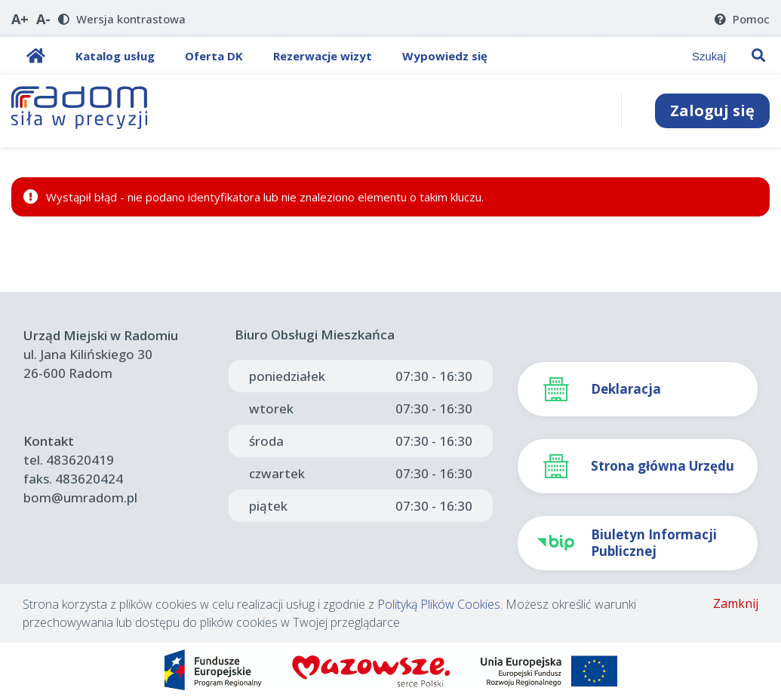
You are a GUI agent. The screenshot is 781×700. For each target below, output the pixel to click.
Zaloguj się (712, 111)
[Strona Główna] (80, 111)
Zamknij (736, 603)
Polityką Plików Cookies (439, 604)
